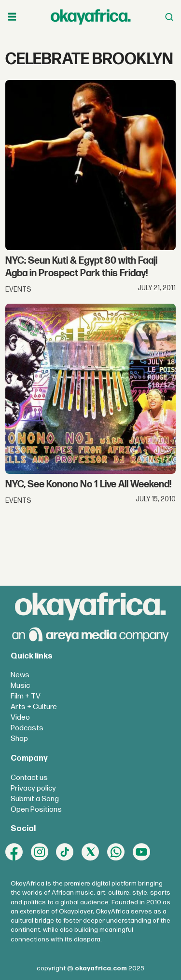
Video (20, 718)
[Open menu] (12, 17)
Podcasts (27, 728)
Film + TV (26, 696)
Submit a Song (35, 799)
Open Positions (36, 810)
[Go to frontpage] (91, 17)
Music (20, 686)
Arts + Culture (34, 707)
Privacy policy (33, 788)
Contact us (29, 778)
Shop (19, 739)
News (20, 675)
